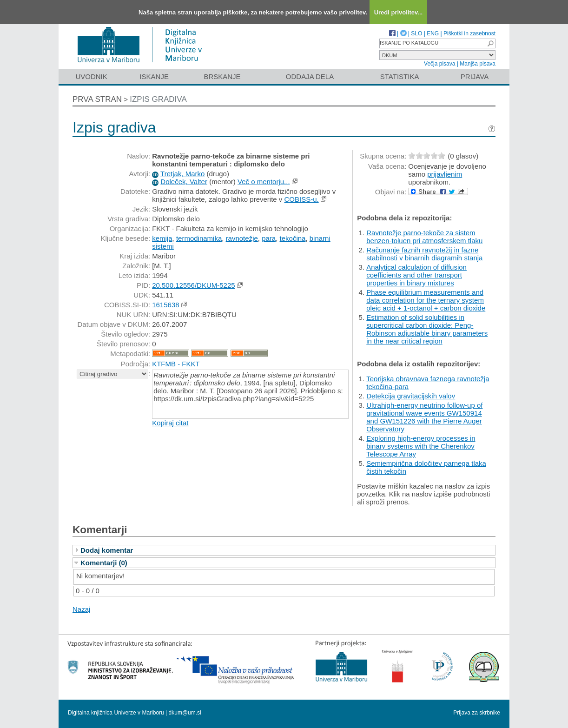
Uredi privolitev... (399, 12)
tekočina (293, 238)
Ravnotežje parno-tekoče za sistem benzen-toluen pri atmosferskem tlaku (424, 237)
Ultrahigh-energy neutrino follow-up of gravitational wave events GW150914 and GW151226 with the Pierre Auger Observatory (424, 417)
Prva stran (97, 99)
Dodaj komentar (107, 550)
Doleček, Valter (184, 182)
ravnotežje (242, 238)
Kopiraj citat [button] (170, 423)
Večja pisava (439, 64)
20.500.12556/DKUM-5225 (193, 285)
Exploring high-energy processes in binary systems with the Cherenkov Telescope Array (421, 446)
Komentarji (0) (104, 563)
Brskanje (222, 76)
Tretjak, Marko (182, 174)
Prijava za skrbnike (477, 713)
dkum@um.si (185, 713)
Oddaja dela (310, 76)
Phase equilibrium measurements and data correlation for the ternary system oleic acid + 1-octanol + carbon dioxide (426, 300)
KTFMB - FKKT (176, 364)
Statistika (400, 76)
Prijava (475, 76)
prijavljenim (445, 174)
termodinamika (199, 238)
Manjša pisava (478, 64)
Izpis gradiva (158, 99)
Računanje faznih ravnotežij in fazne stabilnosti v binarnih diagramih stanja (424, 254)
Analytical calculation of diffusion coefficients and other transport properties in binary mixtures (416, 275)
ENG (433, 33)
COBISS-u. (301, 199)
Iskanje (154, 76)
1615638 (165, 305)
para (269, 238)
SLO (416, 33)
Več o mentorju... (264, 182)
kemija (162, 238)
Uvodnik (91, 76)
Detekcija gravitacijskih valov (411, 396)
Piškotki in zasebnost (469, 33)
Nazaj (81, 609)
